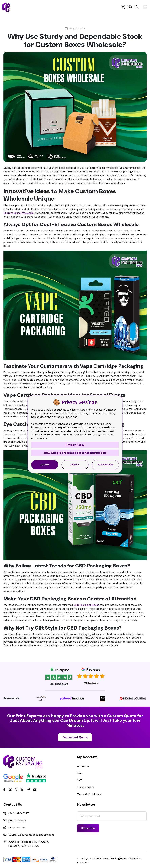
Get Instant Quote (75, 737)
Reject (75, 465)
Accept (45, 465)
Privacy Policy (85, 787)
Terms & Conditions (89, 794)
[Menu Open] (145, 9)
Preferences (105, 465)
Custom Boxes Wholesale (18, 213)
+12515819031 (17, 828)
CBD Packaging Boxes (87, 605)
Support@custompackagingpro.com (31, 835)
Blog (80, 773)
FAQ (80, 780)
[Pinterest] (29, 789)
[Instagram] (17, 790)
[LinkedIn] (23, 789)
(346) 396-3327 (19, 813)
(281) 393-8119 (17, 820)
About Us (83, 766)
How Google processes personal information (75, 453)
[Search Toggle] (137, 8)
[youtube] (35, 790)
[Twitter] (10, 790)
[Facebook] (4, 789)
